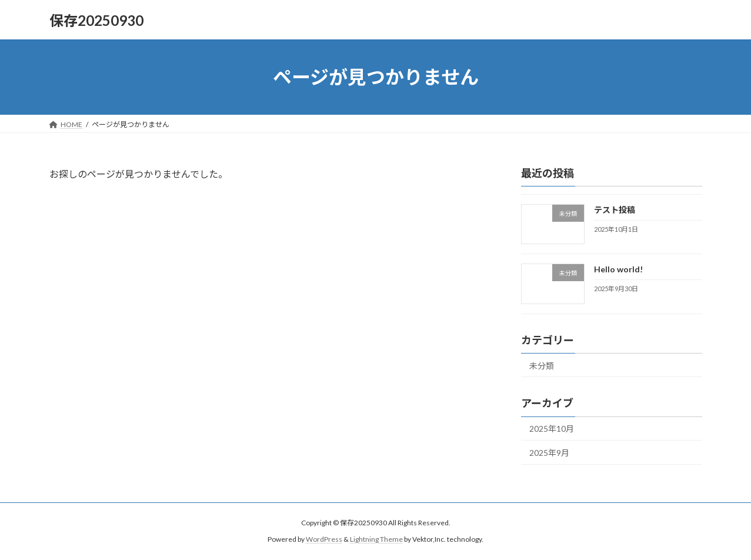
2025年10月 (552, 429)
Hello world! (618, 269)
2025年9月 (549, 453)
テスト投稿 (614, 210)
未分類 (542, 366)
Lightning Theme (376, 539)
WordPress (324, 539)
